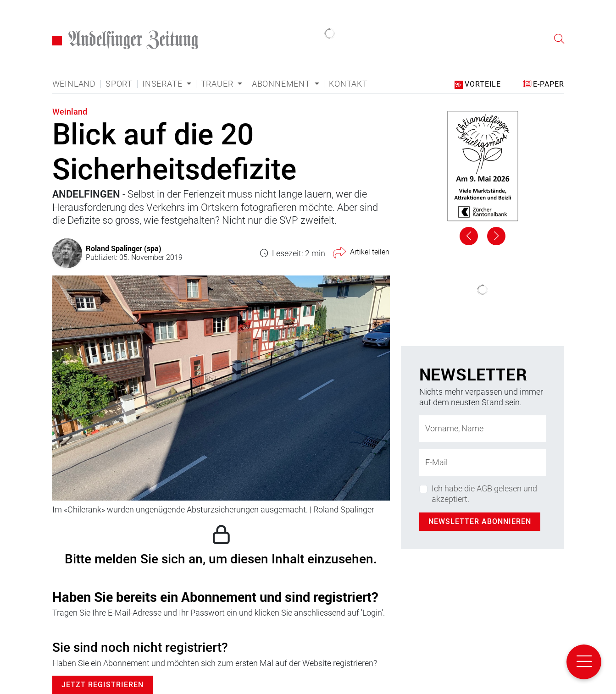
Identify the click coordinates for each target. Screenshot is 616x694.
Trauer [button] (218, 84)
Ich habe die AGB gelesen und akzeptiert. (484, 494)
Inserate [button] (163, 84)
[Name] (483, 429)
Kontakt (348, 84)
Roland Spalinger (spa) (124, 248)
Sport (119, 84)
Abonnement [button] (282, 84)
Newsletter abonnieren (480, 521)
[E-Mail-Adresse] (483, 463)
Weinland (74, 84)
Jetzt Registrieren (103, 685)
